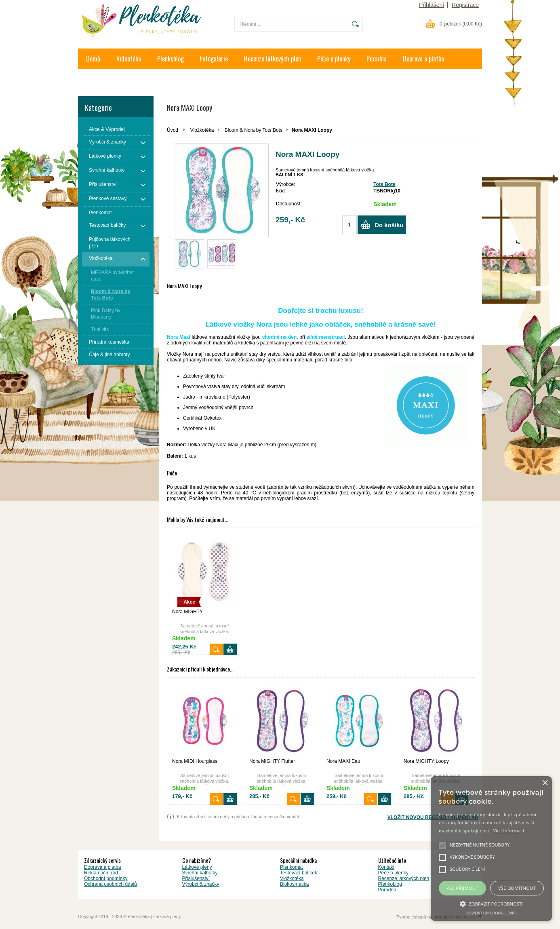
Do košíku (389, 225)
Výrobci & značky (201, 884)
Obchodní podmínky (106, 878)
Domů (93, 59)
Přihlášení (432, 5)
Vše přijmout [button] (462, 888)
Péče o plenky (334, 59)
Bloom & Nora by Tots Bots (254, 130)
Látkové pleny (197, 867)
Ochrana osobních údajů (111, 884)
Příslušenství (196, 878)
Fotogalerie (214, 59)
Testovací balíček (299, 873)
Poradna (377, 59)
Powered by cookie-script (492, 913)
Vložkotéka (202, 130)
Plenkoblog (171, 59)
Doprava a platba (423, 59)
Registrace (465, 5)
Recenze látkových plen (273, 59)
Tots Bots (384, 184)
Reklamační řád (101, 873)
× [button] (545, 783)
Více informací (508, 831)
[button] (491, 903)
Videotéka (129, 59)
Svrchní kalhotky (200, 873)
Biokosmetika (294, 884)
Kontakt (96, 79)
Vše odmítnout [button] (517, 888)
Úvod (173, 130)
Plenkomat (292, 867)
